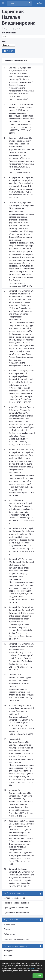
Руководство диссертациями (17, 913)
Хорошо (38, 976)
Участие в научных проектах (17, 939)
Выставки (8, 956)
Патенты (8, 929)
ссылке (32, 968)
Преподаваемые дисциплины (17, 908)
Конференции (10, 924)
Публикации (9, 934)
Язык (4, 41)
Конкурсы (8, 951)
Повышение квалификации (16, 903)
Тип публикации (9, 33)
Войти (39, 3)
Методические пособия (14, 898)
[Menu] (3, 3)
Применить (9, 51)
